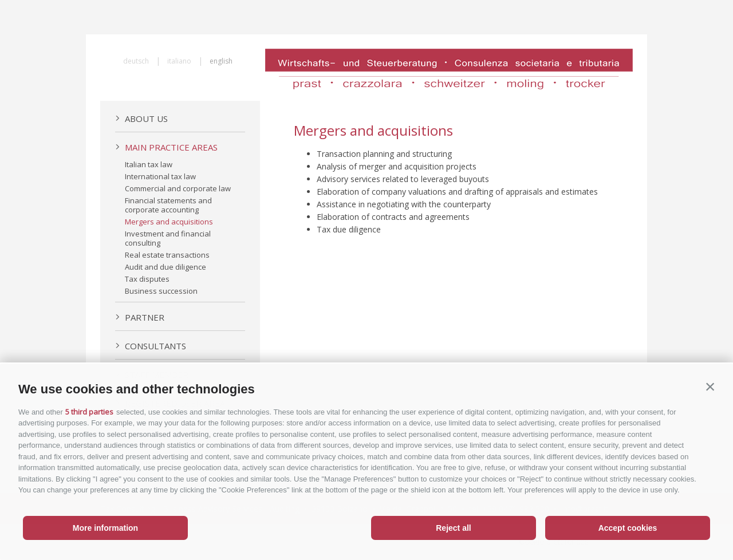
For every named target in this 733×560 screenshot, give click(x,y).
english (221, 61)
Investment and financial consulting (168, 238)
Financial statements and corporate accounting (168, 205)
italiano (179, 61)
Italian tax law (149, 164)
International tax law (160, 176)
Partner (140, 317)
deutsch (136, 61)
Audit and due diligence (165, 267)
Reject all (453, 528)
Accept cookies (628, 528)
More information (105, 528)
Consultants (151, 346)
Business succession (161, 291)
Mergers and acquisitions (169, 222)
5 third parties (89, 412)
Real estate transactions (167, 255)
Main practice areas (166, 147)
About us (141, 119)
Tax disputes (147, 279)
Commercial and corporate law (178, 188)
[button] (710, 387)
